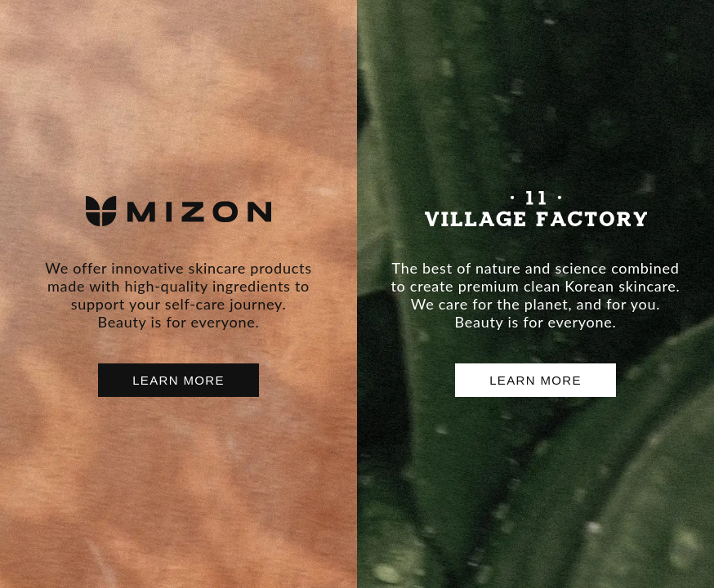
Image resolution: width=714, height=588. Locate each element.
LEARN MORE (178, 380)
